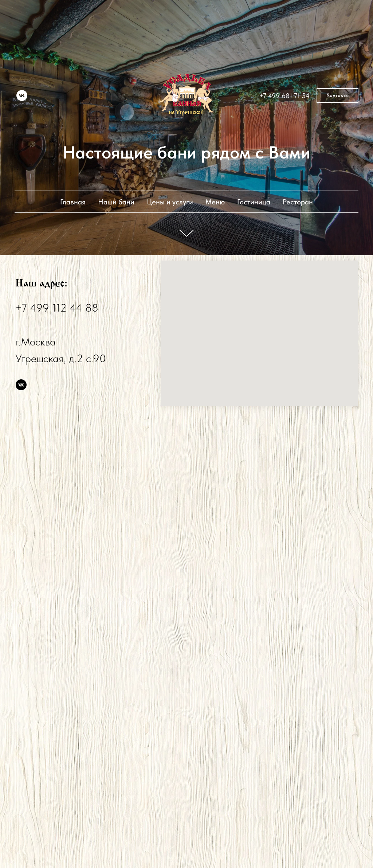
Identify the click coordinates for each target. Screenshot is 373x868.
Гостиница (254, 202)
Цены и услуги (170, 202)
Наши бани (116, 202)
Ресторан (298, 202)
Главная (73, 202)
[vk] (22, 95)
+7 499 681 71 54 (284, 96)
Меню (215, 202)
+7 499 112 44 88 (57, 308)
